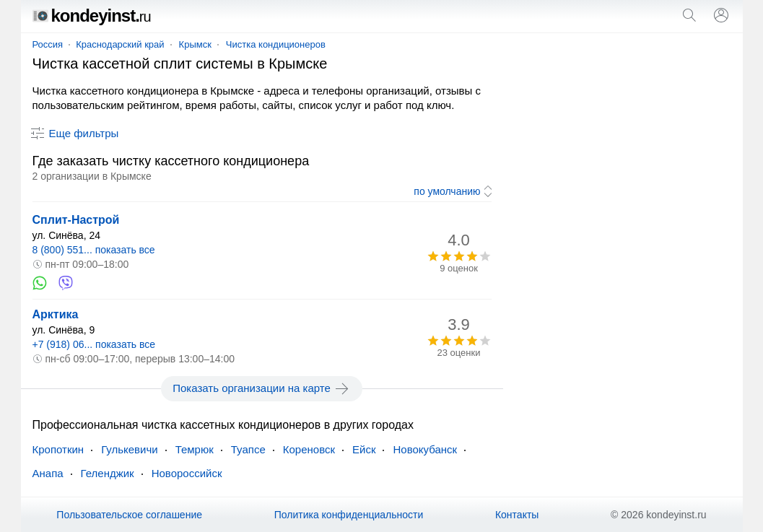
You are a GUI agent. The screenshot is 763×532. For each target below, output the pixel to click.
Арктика (56, 314)
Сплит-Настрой (76, 220)
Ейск (364, 449)
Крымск (195, 44)
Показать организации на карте (262, 388)
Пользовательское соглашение (129, 515)
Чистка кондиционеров (276, 44)
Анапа (48, 473)
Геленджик (108, 473)
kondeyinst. (92, 16)
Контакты (517, 515)
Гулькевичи (129, 449)
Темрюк (195, 449)
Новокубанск (425, 449)
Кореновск (309, 449)
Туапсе (248, 449)
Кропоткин (58, 449)
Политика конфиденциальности (349, 515)
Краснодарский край (120, 44)
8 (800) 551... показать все (94, 250)
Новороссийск (187, 473)
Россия (48, 44)
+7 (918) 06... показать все (94, 344)
